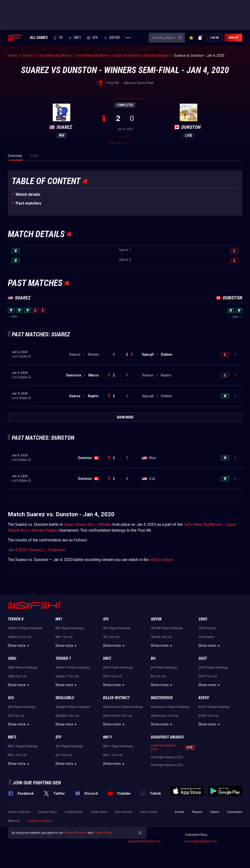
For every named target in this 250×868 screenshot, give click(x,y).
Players (197, 812)
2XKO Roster (207, 628)
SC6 (11, 698)
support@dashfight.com (144, 841)
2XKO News (206, 637)
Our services (124, 812)
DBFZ (107, 658)
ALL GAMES (39, 38)
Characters (235, 812)
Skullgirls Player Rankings (73, 707)
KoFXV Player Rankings (214, 707)
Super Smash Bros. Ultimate (88, 524)
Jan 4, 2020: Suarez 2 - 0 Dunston (36, 550)
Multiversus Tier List (165, 716)
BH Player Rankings (164, 668)
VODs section (161, 560)
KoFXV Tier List (209, 716)
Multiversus (162, 698)
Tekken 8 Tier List (20, 637)
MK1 (75, 38)
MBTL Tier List (17, 755)
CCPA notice (99, 812)
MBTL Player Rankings (23, 746)
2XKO (203, 619)
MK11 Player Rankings (118, 746)
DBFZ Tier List (112, 676)
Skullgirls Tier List (67, 716)
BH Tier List (159, 676)
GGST (203, 658)
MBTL (12, 737)
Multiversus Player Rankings (170, 707)
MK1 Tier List (64, 637)
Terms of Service (19, 812)
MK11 (108, 737)
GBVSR (112, 38)
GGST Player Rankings (213, 668)
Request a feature (40, 821)
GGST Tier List (208, 676)
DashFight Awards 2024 (163, 747)
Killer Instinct (116, 698)
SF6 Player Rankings (117, 628)
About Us (14, 821)
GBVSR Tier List (161, 637)
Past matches (28, 203)
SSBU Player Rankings (23, 668)
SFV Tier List (64, 755)
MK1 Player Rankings (70, 628)
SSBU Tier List (17, 676)
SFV (58, 737)
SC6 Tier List (16, 716)
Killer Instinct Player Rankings (123, 707)
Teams (215, 812)
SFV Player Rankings (69, 746)
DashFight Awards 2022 (167, 765)
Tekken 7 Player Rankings (73, 668)
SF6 (92, 38)
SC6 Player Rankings (22, 707)
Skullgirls (65, 698)
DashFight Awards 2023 (167, 757)
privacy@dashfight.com (201, 841)
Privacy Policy (48, 812)
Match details (28, 194)
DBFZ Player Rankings (118, 668)
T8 (58, 38)
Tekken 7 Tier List (67, 676)
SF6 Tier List (111, 637)
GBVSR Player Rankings (167, 628)
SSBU (12, 658)
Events (180, 812)
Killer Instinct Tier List (118, 716)
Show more (19, 646)
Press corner (149, 812)
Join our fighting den (37, 783)
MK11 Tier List (113, 755)
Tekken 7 (63, 658)
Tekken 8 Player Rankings (25, 628)
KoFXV (204, 698)
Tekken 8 (16, 619)
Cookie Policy (74, 812)
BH (153, 658)
